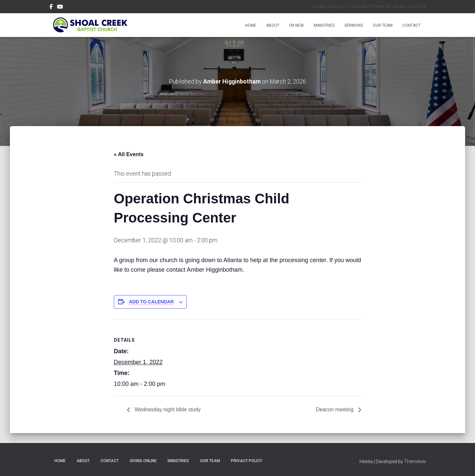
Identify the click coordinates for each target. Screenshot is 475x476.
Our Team (383, 25)
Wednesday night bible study (168, 409)
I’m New (297, 25)
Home (251, 25)
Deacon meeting (335, 409)
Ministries (324, 25)
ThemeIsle (415, 461)
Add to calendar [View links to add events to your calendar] (151, 302)
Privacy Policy (247, 460)
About (273, 25)
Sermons (354, 25)
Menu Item (51, 8)
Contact (412, 25)
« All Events (129, 154)
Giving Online (143, 460)
